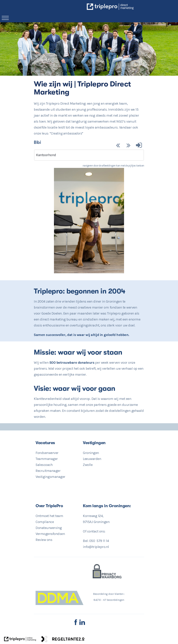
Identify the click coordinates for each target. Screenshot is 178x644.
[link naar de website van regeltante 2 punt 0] (63, 640)
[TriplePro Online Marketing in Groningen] (134, 9)
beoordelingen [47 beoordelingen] (114, 600)
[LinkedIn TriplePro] (82, 624)
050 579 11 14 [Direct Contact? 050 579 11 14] (99, 541)
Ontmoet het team (49, 516)
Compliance (45, 522)
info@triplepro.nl (96, 547)
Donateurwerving (49, 528)
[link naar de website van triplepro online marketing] (20, 640)
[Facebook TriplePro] (76, 624)
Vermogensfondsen (50, 534)
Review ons (44, 540)
